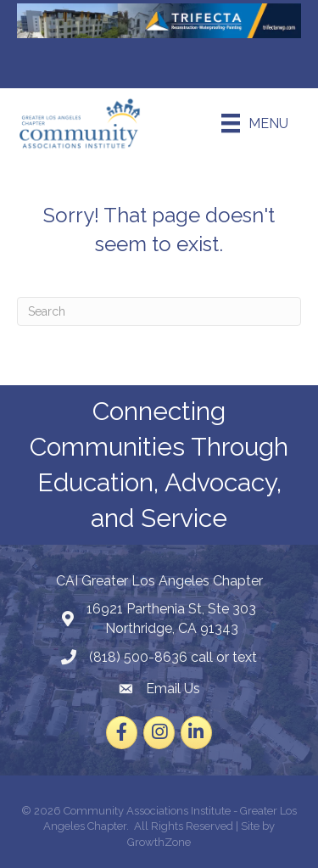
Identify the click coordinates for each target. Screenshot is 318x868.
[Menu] (255, 123)
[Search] (159, 311)
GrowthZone (159, 842)
